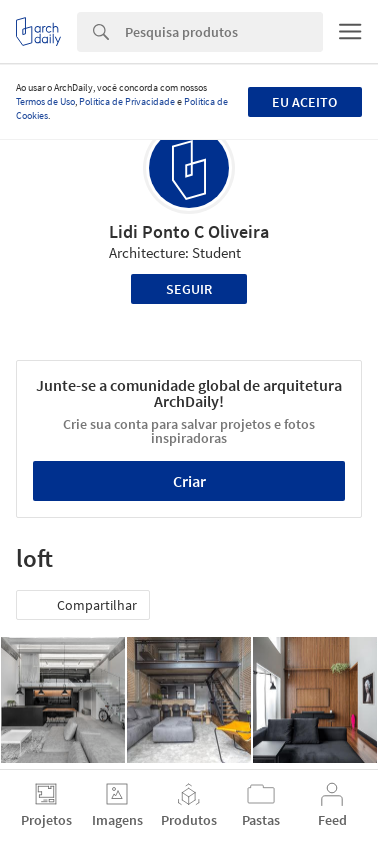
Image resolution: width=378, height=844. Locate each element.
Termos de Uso (45, 101)
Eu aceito (304, 102)
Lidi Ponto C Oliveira (189, 231)
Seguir (189, 289)
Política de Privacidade (127, 101)
